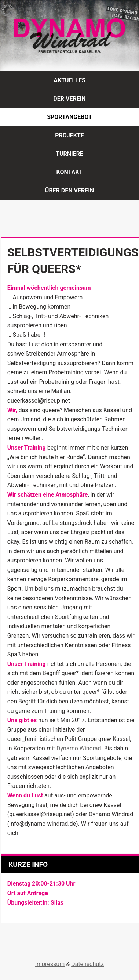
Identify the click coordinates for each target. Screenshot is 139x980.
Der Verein (69, 99)
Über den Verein (69, 190)
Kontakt (70, 172)
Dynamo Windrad (78, 748)
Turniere (69, 154)
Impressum (50, 964)
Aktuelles (69, 80)
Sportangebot (69, 117)
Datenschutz (87, 964)
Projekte (69, 135)
